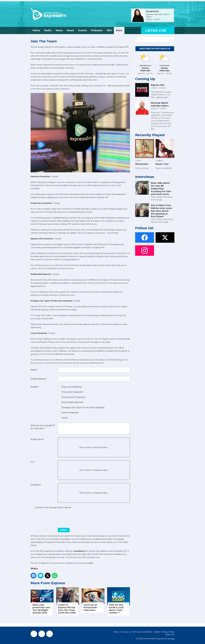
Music (70, 30)
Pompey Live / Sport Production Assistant (83, 407)
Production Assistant (72, 392)
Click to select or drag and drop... (94, 447)
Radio (48, 30)
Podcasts (97, 30)
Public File (170, 635)
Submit (64, 530)
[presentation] (50, 517)
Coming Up (145, 79)
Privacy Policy (168, 632)
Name (34, 370)
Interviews (145, 177)
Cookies (157, 632)
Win (109, 30)
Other (65, 418)
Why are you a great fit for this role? (43, 427)
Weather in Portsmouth (155, 49)
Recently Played (150, 135)
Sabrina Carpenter (164, 168)
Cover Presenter (70, 413)
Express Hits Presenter (73, 397)
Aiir (173, 639)
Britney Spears (142, 168)
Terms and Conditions (142, 632)
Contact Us (126, 632)
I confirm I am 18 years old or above (53, 508)
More (119, 30)
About (117, 632)
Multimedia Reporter (72, 402)
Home (36, 30)
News (59, 30)
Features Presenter (72, 387)
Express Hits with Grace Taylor (157, 16)
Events (83, 30)
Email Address (39, 379)
